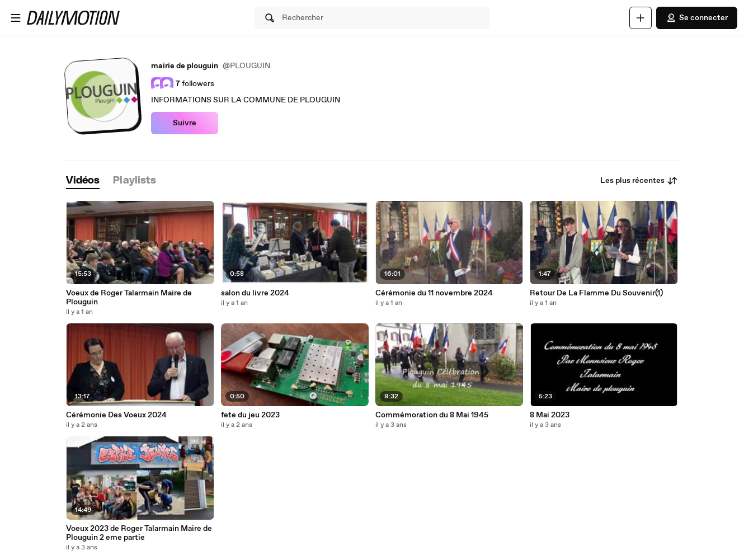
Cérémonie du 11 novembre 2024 (434, 293)
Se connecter (697, 18)
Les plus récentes (639, 181)
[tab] (83, 181)
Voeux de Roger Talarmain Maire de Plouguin (129, 298)
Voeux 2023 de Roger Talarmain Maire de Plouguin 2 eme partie (139, 533)
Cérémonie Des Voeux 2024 (116, 415)
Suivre (185, 123)
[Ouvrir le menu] (16, 18)
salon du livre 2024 (255, 293)
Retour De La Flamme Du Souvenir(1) (596, 293)
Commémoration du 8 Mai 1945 (432, 415)
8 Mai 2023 (550, 415)
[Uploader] (641, 18)
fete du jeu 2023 (250, 415)
